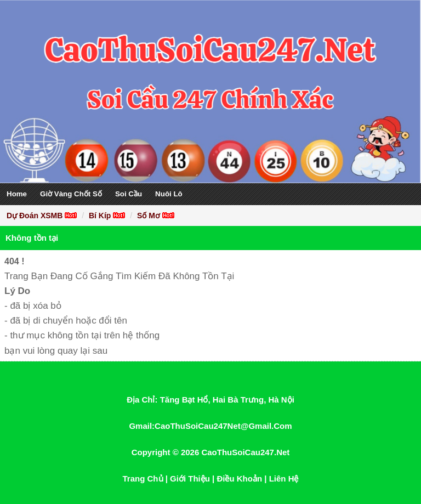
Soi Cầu (129, 194)
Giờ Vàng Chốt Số (71, 194)
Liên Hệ (284, 478)
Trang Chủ (143, 478)
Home (17, 194)
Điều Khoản (239, 478)
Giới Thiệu (190, 478)
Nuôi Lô (169, 194)
